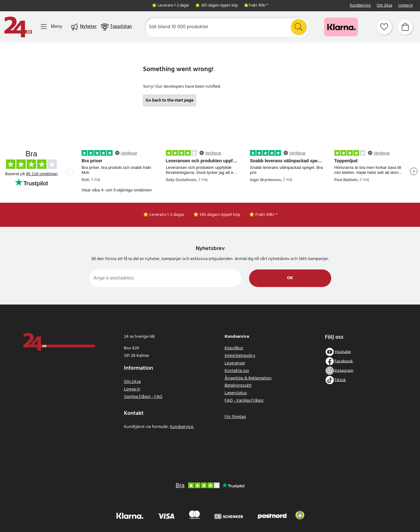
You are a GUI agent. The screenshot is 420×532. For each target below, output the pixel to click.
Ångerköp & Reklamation (248, 378)
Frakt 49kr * (258, 6)
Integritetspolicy (240, 356)
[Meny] (51, 27)
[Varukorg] (405, 27)
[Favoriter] (384, 27)
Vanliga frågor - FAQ (143, 397)
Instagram (344, 370)
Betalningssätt (238, 386)
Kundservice (360, 6)
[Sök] (226, 27)
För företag (235, 417)
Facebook (344, 361)
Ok (290, 278)
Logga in (406, 6)
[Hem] (18, 27)
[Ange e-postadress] (165, 278)
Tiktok (340, 380)
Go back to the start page (170, 100)
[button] (300, 515)
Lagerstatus (236, 393)
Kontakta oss (237, 371)
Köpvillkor (234, 348)
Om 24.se (385, 6)
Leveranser (235, 363)
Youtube (343, 352)
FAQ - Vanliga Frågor (244, 401)
